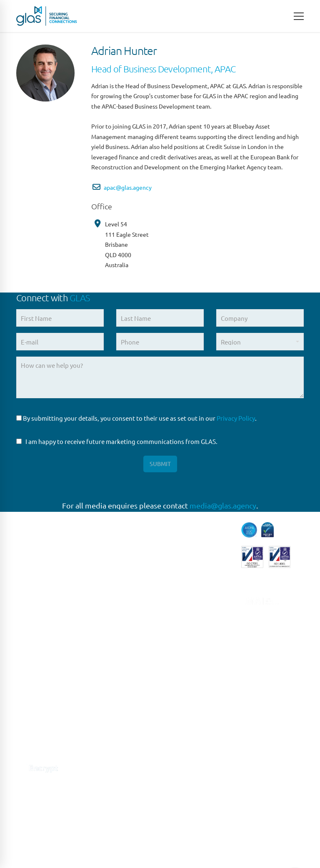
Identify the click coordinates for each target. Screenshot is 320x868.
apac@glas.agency (128, 187)
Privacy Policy (236, 418)
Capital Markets (189, 527)
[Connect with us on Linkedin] (21, 746)
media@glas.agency (223, 505)
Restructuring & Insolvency (189, 664)
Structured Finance (193, 686)
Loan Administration (196, 624)
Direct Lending (187, 544)
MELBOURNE (110, 788)
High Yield (181, 579)
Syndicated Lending (194, 704)
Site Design (197, 834)
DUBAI (101, 805)
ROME (100, 668)
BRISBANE (106, 771)
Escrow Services (189, 562)
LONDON (105, 599)
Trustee (177, 721)
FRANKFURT (108, 634)
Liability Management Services (197, 601)
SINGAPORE (108, 737)
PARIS (99, 617)
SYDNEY (103, 754)
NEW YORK (107, 703)
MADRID (103, 651)
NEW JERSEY (110, 720)
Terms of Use (126, 834)
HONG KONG (110, 823)
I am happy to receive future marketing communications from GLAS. (117, 441)
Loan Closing (185, 641)
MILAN (101, 686)
